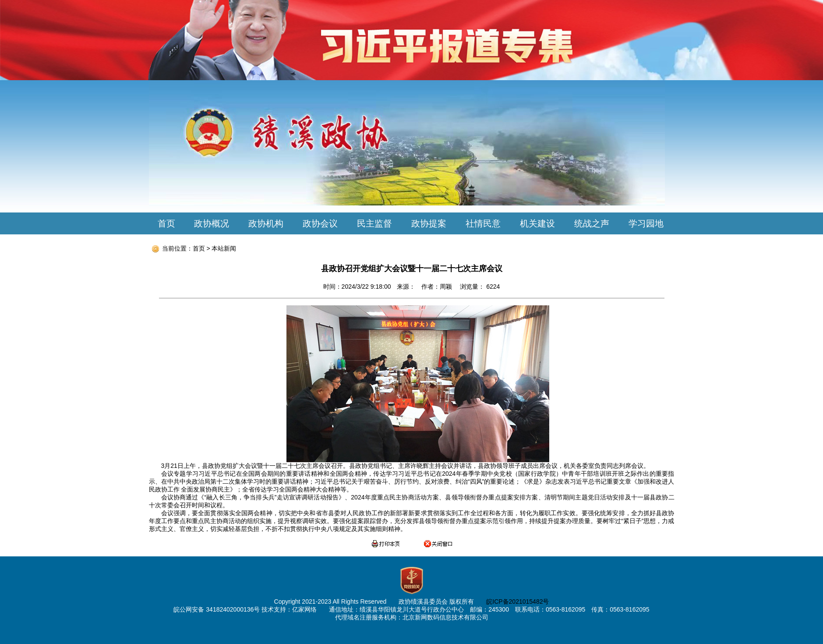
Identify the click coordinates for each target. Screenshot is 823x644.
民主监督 (374, 223)
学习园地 (646, 223)
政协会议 (320, 223)
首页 (166, 223)
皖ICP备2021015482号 (517, 602)
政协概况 (212, 223)
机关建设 (537, 223)
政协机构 (266, 223)
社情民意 (483, 223)
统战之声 (592, 223)
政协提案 (429, 223)
